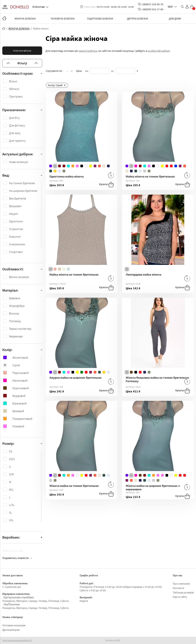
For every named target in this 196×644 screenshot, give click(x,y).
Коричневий (16, 388)
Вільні (13, 81)
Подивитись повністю (17, 558)
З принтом (16, 229)
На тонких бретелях (22, 183)
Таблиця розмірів (183, 592)
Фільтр (22, 63)
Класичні (15, 237)
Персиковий (16, 373)
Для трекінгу (17, 141)
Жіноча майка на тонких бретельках (74, 486)
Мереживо (16, 336)
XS (11, 451)
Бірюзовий (15, 403)
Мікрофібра (17, 306)
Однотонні (16, 221)
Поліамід (15, 321)
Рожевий (14, 426)
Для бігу (14, 118)
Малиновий (15, 380)
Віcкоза (14, 313)
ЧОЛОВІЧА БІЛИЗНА (63, 19)
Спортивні (16, 252)
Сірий (11, 365)
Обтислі (14, 89)
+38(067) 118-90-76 (151, 4)
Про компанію (181, 584)
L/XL (12, 505)
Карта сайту (180, 597)
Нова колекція (18, 162)
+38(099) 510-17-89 (151, 9)
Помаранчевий (18, 419)
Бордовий (14, 396)
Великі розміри (19, 277)
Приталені (16, 96)
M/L (11, 489)
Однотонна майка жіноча (67, 176)
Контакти (178, 588)
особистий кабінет (159, 51)
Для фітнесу (17, 125)
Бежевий (14, 411)
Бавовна (15, 298)
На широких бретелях (23, 191)
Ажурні (14, 214)
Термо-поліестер (20, 329)
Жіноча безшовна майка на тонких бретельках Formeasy (157, 379)
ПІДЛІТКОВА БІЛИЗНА (100, 19)
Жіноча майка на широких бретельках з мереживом (153, 487)
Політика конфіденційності (17, 640)
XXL (11, 520)
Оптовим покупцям (14, 625)
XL (10, 512)
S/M (11, 474)
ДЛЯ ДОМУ (175, 19)
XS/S (12, 459)
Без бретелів (17, 198)
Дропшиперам (11, 630)
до (113, 71)
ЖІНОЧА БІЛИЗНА (25, 19)
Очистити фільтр (22, 51)
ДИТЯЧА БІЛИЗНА (138, 19)
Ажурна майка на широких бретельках (76, 378)
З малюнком (17, 244)
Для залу (15, 133)
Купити (106, 185)
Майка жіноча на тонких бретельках (150, 176)
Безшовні (15, 206)
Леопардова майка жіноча (143, 274)
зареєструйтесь (88, 51)
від (87, 71)
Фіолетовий (16, 358)
